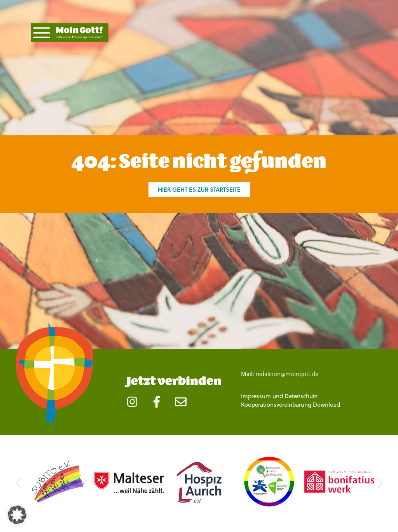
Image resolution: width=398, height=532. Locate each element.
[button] (18, 483)
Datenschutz (301, 396)
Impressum (256, 396)
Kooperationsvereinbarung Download (291, 404)
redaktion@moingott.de (287, 374)
